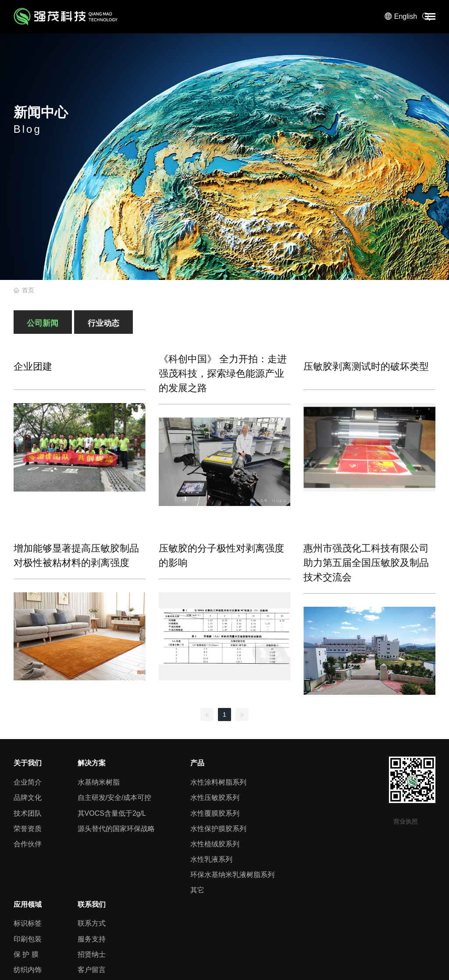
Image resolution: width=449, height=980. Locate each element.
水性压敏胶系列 (215, 798)
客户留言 (92, 970)
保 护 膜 (26, 954)
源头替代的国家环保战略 (116, 829)
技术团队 (28, 813)
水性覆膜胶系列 (215, 813)
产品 (197, 763)
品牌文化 (28, 798)
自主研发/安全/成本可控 (115, 798)
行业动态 (103, 327)
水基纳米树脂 (99, 782)
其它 (197, 890)
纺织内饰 (28, 970)
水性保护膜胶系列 (218, 829)
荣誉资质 (28, 829)
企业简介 (28, 782)
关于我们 (28, 763)
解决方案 (92, 763)
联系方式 (92, 923)
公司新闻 (43, 327)
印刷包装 (28, 939)
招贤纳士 (92, 954)
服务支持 (92, 939)
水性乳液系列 (211, 859)
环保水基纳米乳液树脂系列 (232, 875)
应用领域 (28, 904)
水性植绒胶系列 (215, 844)
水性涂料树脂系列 (218, 782)
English (406, 16)
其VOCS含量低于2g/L (112, 813)
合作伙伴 (28, 844)
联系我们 (92, 904)
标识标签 (28, 923)
